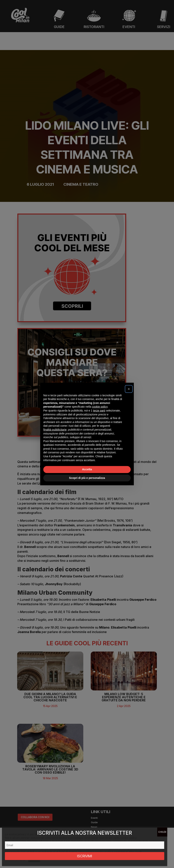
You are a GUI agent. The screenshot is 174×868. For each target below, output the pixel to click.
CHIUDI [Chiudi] (162, 832)
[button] (129, 389)
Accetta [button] (87, 469)
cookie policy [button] (100, 407)
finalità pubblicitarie (55, 430)
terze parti (99, 411)
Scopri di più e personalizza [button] (87, 478)
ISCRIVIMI (85, 856)
